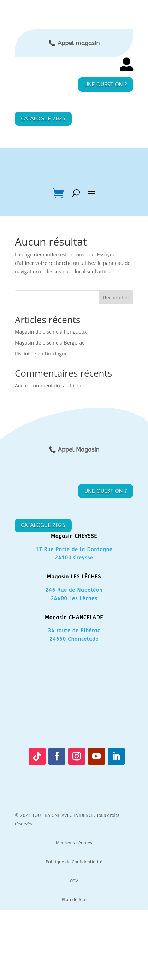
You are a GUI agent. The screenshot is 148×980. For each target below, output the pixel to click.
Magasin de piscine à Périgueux (51, 332)
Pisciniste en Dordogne (41, 353)
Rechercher (116, 297)
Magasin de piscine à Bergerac (50, 343)
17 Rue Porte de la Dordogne (74, 550)
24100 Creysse (74, 558)
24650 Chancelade (74, 639)
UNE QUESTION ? (106, 85)
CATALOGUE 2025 (43, 119)
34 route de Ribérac (74, 631)
